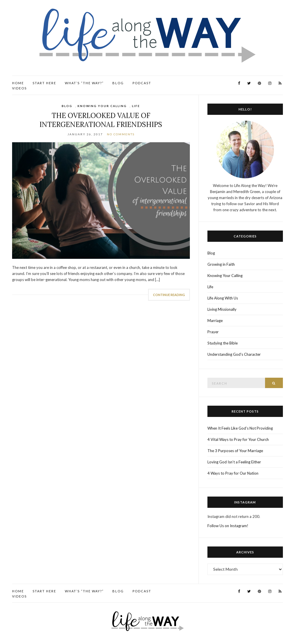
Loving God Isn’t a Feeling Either (234, 462)
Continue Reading (169, 295)
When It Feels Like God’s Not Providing (240, 428)
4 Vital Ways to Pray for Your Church (238, 439)
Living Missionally (222, 309)
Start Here (44, 83)
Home (18, 83)
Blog (118, 83)
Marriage (215, 321)
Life (136, 106)
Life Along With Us (223, 298)
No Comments (121, 134)
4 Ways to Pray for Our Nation (233, 473)
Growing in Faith (221, 264)
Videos (19, 88)
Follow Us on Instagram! (228, 526)
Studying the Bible (223, 343)
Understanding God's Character (234, 354)
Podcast (142, 83)
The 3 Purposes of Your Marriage (235, 451)
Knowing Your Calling (102, 106)
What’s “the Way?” (84, 83)
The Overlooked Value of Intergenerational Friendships (101, 120)
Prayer (213, 332)
